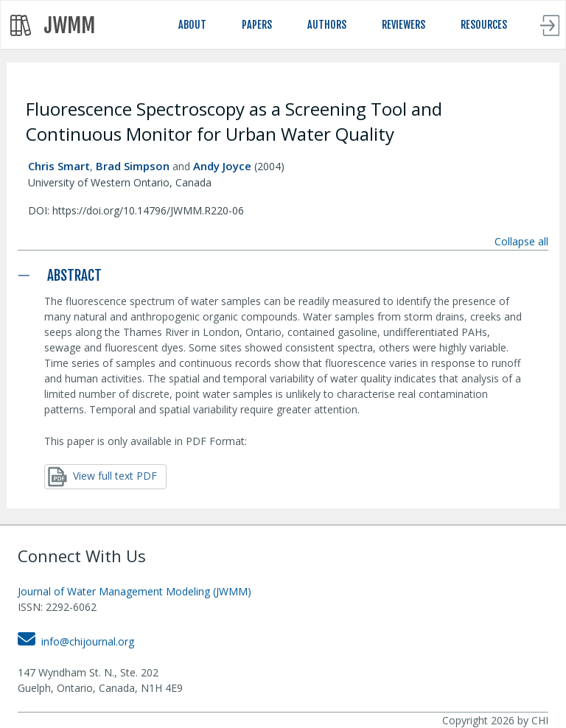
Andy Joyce (222, 166)
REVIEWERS (403, 25)
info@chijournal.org (76, 641)
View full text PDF (102, 477)
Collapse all (521, 241)
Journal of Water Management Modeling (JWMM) (134, 591)
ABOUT (192, 25)
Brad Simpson (133, 166)
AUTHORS (327, 25)
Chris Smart (59, 166)
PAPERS (257, 25)
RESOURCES (484, 25)
